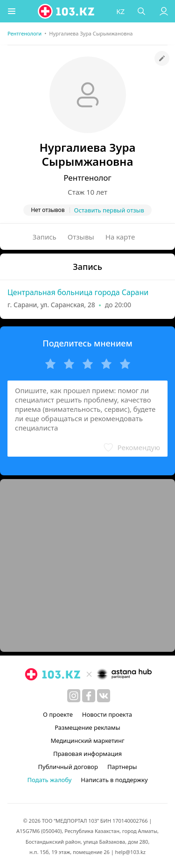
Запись (45, 237)
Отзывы (81, 237)
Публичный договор (68, 767)
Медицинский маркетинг (87, 741)
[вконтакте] (104, 696)
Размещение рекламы (87, 727)
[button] (12, 11)
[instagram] (74, 696)
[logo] (67, 11)
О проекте (58, 714)
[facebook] (89, 696)
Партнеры (122, 767)
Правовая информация (87, 754)
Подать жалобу (49, 780)
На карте (120, 237)
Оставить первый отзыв (109, 210)
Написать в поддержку (114, 780)
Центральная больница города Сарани (78, 292)
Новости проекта (107, 714)
